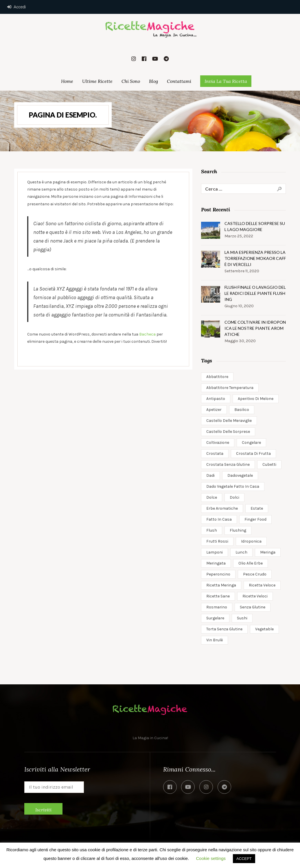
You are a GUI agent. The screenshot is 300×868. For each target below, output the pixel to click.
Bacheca (147, 334)
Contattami (179, 81)
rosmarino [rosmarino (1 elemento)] (217, 607)
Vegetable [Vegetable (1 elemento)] (264, 629)
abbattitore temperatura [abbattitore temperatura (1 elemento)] (230, 388)
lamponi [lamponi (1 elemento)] (215, 552)
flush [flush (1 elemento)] (212, 530)
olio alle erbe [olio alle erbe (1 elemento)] (251, 563)
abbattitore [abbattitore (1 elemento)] (217, 377)
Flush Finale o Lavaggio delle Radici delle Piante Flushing (255, 293)
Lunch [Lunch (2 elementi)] (241, 552)
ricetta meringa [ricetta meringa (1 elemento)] (221, 585)
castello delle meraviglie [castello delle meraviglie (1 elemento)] (229, 421)
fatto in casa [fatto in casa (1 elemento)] (219, 519)
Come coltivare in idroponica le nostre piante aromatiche (255, 328)
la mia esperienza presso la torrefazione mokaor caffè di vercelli (255, 258)
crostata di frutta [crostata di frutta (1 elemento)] (253, 453)
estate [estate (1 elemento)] (257, 508)
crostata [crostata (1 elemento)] (215, 453)
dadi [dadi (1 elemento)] (210, 475)
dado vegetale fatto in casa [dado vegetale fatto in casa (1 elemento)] (233, 486)
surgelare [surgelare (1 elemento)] (215, 618)
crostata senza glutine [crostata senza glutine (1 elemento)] (228, 464)
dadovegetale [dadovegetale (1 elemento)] (240, 475)
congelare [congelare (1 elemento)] (251, 443)
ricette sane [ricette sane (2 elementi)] (218, 596)
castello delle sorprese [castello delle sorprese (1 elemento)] (228, 432)
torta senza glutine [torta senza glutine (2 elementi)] (224, 629)
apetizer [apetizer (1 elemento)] (214, 410)
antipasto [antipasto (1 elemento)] (216, 399)
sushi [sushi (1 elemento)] (242, 618)
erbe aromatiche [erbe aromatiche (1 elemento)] (222, 508)
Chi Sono (131, 81)
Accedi (16, 7)
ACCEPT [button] (244, 859)
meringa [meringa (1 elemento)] (268, 552)
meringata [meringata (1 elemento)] (216, 563)
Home (67, 81)
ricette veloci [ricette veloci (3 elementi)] (255, 596)
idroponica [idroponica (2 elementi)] (251, 541)
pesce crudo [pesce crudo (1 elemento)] (255, 574)
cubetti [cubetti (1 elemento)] (269, 464)
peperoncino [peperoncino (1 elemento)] (218, 574)
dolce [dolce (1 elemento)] (212, 497)
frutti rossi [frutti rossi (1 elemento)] (217, 541)
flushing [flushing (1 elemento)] (238, 530)
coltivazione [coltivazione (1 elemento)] (218, 443)
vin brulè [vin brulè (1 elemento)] (215, 640)
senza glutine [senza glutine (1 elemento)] (253, 607)
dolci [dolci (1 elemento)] (234, 497)
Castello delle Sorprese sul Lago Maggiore (255, 226)
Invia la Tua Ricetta (226, 81)
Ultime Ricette (97, 81)
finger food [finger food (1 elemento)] (255, 519)
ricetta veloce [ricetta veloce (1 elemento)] (262, 585)
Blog (153, 81)
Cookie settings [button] (211, 858)
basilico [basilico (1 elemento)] (242, 410)
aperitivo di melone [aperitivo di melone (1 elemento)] (256, 399)
